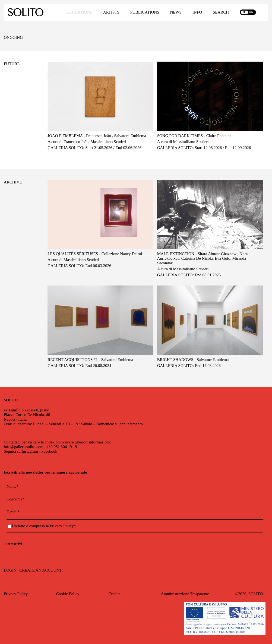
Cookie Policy (68, 594)
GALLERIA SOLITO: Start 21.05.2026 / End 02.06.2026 (94, 148)
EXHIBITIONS (79, 12)
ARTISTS (111, 12)
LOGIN (10, 570)
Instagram (30, 451)
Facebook (49, 451)
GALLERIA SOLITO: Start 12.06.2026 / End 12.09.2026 (204, 148)
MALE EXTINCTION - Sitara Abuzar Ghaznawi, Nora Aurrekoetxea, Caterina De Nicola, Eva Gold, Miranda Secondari (203, 258)
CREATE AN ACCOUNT (41, 570)
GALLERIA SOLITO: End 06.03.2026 (79, 266)
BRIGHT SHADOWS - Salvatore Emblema (193, 360)
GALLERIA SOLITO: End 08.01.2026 (189, 275)
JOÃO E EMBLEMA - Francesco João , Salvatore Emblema (97, 136)
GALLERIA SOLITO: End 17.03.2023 (189, 366)
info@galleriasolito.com (24, 447)
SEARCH (221, 12)
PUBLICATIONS (145, 12)
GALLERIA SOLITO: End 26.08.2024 (79, 366)
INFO (197, 12)
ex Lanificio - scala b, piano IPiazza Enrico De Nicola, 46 (28, 412)
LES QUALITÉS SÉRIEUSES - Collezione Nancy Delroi (95, 254)
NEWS (176, 12)
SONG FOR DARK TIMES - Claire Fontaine (194, 136)
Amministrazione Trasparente (185, 594)
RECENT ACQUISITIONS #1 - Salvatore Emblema (90, 360)
